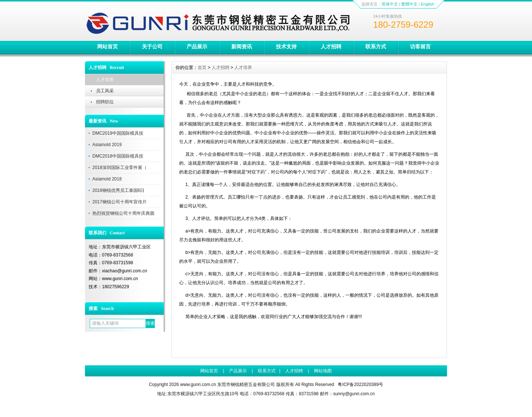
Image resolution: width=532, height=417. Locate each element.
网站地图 (323, 371)
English (427, 4)
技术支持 (286, 46)
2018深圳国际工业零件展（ (120, 168)
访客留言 (420, 46)
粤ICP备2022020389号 (360, 385)
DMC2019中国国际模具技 (118, 133)
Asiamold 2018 (107, 179)
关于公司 (152, 46)
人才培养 (105, 80)
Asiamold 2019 (107, 145)
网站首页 (108, 46)
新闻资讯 (242, 46)
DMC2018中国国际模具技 (118, 156)
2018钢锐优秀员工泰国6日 (118, 190)
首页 (202, 68)
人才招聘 (331, 46)
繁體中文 (409, 4)
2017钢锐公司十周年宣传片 (120, 202)
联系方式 (376, 46)
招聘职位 (105, 102)
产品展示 (197, 46)
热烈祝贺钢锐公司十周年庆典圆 (123, 213)
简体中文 (390, 4)
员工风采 (105, 91)
